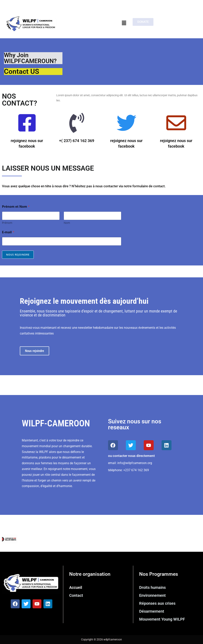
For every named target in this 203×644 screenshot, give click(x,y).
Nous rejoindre (18, 255)
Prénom (7, 223)
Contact (76, 595)
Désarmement (152, 611)
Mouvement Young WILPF (162, 619)
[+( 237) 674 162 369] (77, 124)
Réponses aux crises (157, 603)
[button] (124, 23)
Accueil (76, 587)
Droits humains (152, 587)
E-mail (8, 232)
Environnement (152, 595)
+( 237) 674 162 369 (77, 141)
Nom (67, 223)
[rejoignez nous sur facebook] (27, 124)
